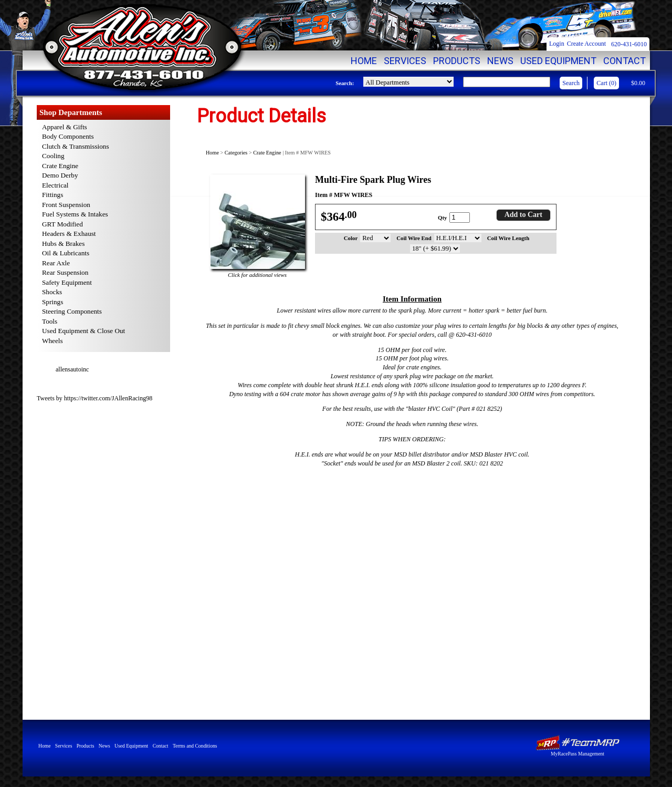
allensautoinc (72, 369)
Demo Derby (60, 175)
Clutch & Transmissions (76, 146)
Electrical (55, 185)
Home (364, 61)
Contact (624, 61)
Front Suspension (66, 205)
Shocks (52, 292)
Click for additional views (257, 275)
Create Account (586, 44)
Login (557, 44)
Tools (50, 321)
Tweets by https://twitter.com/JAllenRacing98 (94, 398)
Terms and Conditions (195, 746)
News (500, 61)
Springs (52, 302)
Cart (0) (606, 83)
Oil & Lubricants (66, 253)
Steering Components (72, 311)
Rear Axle (56, 263)
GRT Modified (62, 224)
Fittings (52, 195)
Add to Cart (523, 215)
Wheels (52, 341)
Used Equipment (558, 61)
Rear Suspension (65, 272)
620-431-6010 (629, 44)
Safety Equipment (67, 282)
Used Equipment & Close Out (83, 331)
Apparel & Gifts (65, 127)
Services (405, 61)
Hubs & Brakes (63, 244)
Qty (442, 218)
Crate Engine (267, 153)
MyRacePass (577, 743)
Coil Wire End (414, 238)
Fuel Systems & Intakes (75, 214)
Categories (236, 153)
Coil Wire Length (508, 238)
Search (571, 83)
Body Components (68, 136)
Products (457, 61)
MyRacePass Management (577, 754)
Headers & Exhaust (69, 234)
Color (351, 238)
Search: (345, 83)
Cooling (53, 156)
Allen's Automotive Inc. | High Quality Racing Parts (141, 47)
